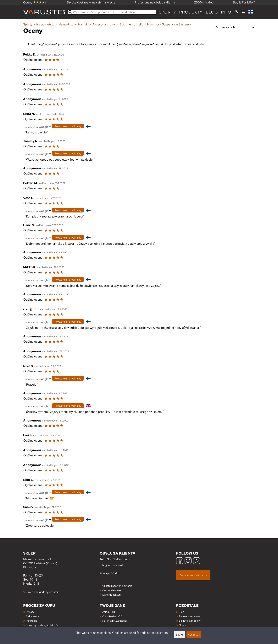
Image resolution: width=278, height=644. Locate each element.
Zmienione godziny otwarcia (42, 592)
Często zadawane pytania (117, 586)
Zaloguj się (109, 612)
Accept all (194, 634)
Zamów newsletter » (193, 575)
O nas (182, 625)
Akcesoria (100, 24)
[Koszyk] (243, 12)
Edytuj (180, 634)
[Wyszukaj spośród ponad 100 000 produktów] (112, 12)
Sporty (168, 12)
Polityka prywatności (114, 621)
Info (226, 12)
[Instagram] (188, 561)
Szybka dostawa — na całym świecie (91, 2)
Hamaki (84, 24)
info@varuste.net (111, 565)
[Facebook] (180, 561)
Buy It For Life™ (244, 2)
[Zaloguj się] (236, 12)
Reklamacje (33, 616)
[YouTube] (197, 561)
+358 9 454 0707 (118, 559)
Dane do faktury (112, 595)
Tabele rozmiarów (189, 616)
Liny (114, 24)
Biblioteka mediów (190, 621)
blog (212, 12)
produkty (191, 12)
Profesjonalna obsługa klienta (155, 2)
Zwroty (30, 612)
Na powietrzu (47, 24)
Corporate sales (112, 590)
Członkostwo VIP (112, 616)
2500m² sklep (204, 2)
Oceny (35, 2)
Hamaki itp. (68, 24)
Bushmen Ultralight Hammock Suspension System (156, 24)
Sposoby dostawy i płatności (43, 625)
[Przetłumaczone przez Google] (36, 127)
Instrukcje (32, 621)
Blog (181, 612)
